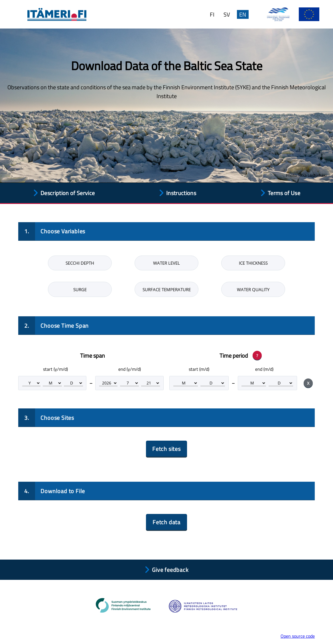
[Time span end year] (108, 383)
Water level (166, 263)
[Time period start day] (213, 383)
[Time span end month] (129, 383)
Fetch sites (166, 449)
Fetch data (166, 522)
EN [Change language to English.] (243, 14)
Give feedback (170, 570)
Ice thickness (253, 263)
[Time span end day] (151, 383)
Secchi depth (80, 263)
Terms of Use (284, 193)
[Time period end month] (254, 383)
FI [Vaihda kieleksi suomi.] (212, 14)
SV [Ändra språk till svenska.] (227, 14)
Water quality (253, 289)
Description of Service (68, 193)
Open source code (298, 636)
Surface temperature (167, 289)
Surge (80, 289)
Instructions (181, 193)
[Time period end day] (281, 383)
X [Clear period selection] (308, 383)
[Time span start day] (73, 383)
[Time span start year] (31, 383)
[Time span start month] (52, 383)
